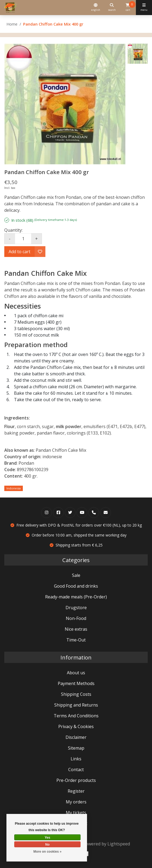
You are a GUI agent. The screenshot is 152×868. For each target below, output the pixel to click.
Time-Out (76, 640)
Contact (76, 770)
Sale (76, 575)
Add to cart (19, 252)
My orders (76, 802)
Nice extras (76, 629)
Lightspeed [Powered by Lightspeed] (119, 844)
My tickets (76, 813)
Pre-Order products (76, 780)
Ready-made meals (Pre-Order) (76, 597)
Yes (47, 838)
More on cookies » (47, 852)
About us (76, 673)
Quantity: (13, 230)
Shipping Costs (76, 694)
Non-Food (76, 618)
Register (76, 791)
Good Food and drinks (76, 586)
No (48, 845)
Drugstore (76, 608)
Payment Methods (76, 683)
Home (12, 24)
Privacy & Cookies (76, 726)
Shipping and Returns (76, 705)
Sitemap (76, 748)
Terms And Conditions (76, 716)
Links (76, 759)
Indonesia (14, 488)
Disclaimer (76, 737)
